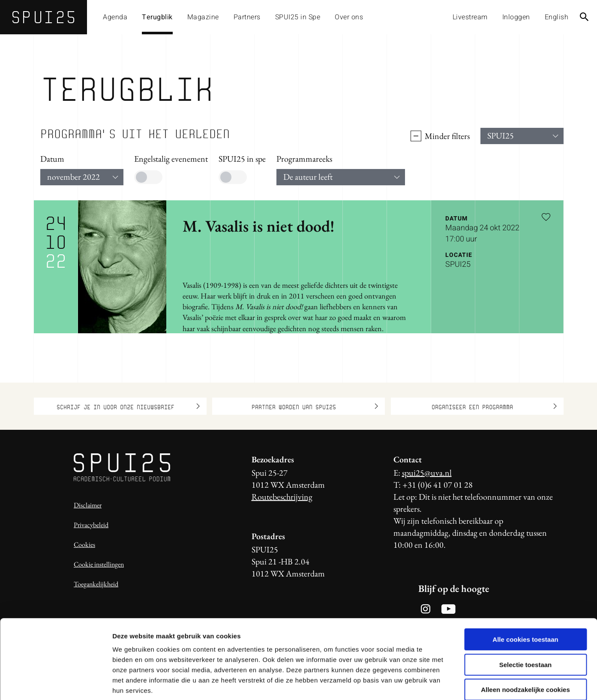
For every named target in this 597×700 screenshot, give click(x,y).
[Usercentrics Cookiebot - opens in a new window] (55, 683)
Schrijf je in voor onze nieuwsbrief (128, 406)
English (557, 17)
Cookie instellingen (99, 564)
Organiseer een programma (494, 406)
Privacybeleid (91, 525)
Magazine (203, 17)
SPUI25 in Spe (298, 17)
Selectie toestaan (526, 620)
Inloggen (516, 17)
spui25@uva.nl (427, 473)
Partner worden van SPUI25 (315, 406)
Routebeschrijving (282, 497)
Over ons (349, 17)
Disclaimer (88, 505)
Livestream (470, 17)
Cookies (84, 545)
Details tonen (463, 683)
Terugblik (157, 17)
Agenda (115, 17)
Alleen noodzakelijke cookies (525, 645)
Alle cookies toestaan (525, 595)
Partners (247, 17)
